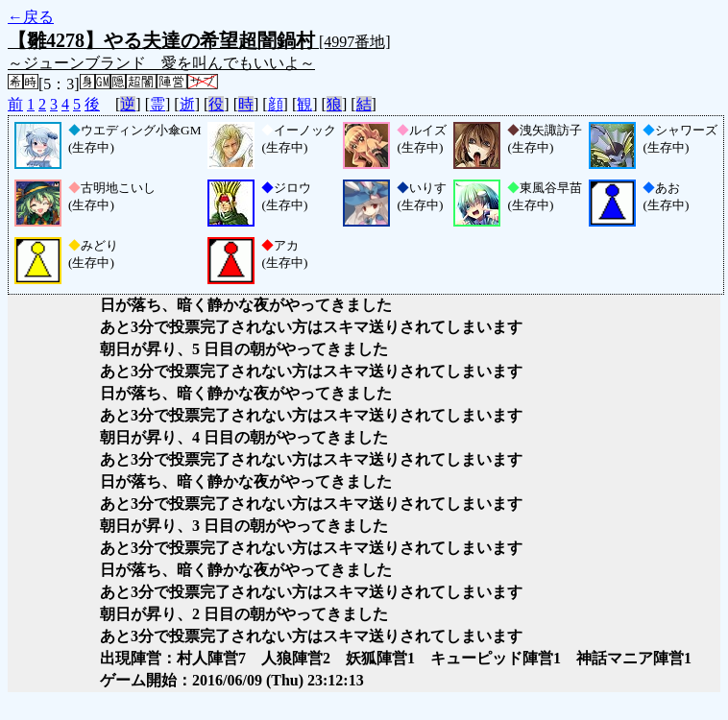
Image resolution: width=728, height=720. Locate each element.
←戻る (31, 17)
